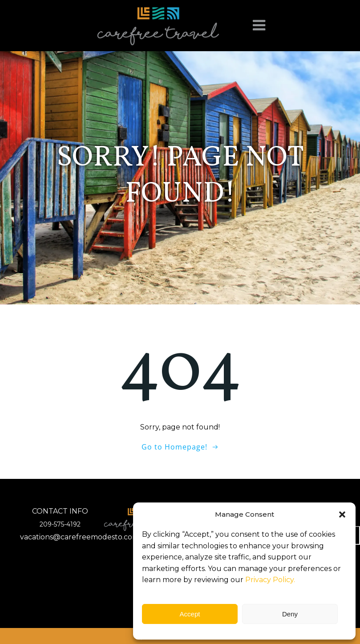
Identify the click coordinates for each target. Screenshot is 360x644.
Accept (190, 614)
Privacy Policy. (270, 580)
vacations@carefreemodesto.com (80, 537)
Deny (290, 614)
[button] (342, 514)
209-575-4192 (60, 524)
